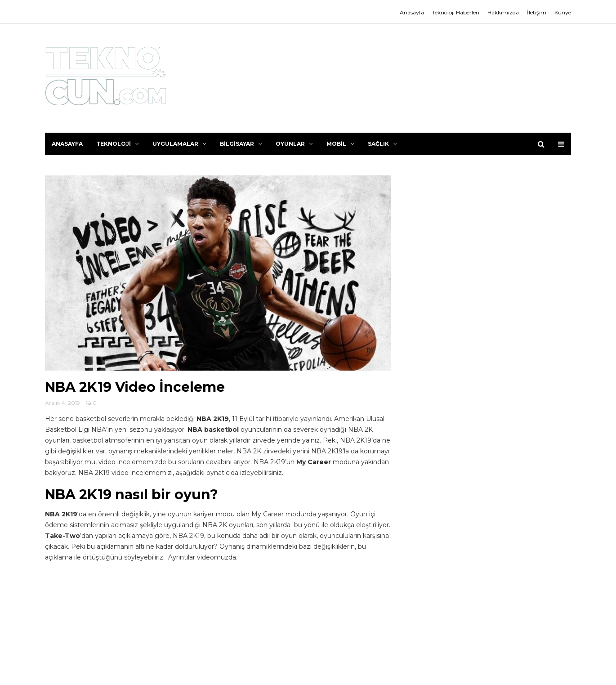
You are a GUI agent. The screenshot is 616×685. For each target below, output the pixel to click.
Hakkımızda (503, 12)
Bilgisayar (241, 144)
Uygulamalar (179, 144)
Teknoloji (118, 144)
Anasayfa (412, 12)
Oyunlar (294, 144)
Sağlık (382, 144)
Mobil (340, 144)
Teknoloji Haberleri (456, 12)
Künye (563, 12)
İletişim (537, 12)
